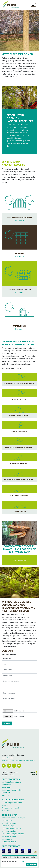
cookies (24, 862)
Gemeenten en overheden (11, 808)
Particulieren (6, 811)
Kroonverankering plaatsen (11, 829)
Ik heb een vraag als (9, 654)
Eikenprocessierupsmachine (12, 790)
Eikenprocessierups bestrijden (13, 834)
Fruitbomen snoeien (9, 842)
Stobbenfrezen (7, 839)
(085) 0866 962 (7, 758)
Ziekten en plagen (8, 826)
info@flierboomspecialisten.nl (24, 760)
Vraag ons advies (20, 560)
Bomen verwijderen (9, 836)
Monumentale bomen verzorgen (13, 818)
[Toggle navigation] (33, 5)
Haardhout (5, 795)
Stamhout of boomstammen (12, 782)
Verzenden (7, 723)
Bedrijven (5, 805)
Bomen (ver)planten (9, 823)
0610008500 (7, 760)
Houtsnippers (7, 787)
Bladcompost (6, 785)
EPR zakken (6, 793)
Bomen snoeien (7, 821)
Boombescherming (9, 831)
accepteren (31, 864)
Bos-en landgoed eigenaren (12, 803)
